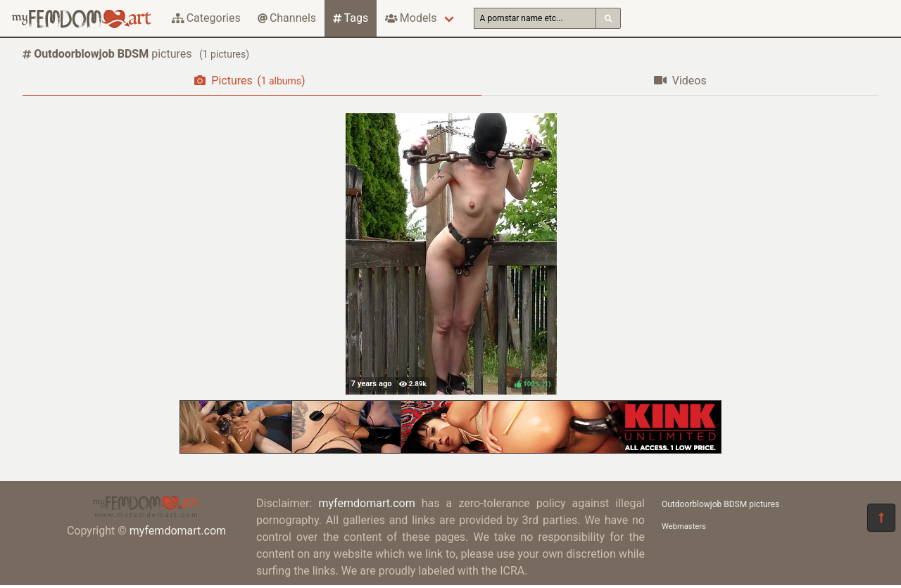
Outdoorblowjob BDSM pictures (720, 504)
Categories (206, 18)
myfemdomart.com (178, 531)
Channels (287, 18)
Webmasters (684, 526)
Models (411, 18)
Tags (351, 18)
